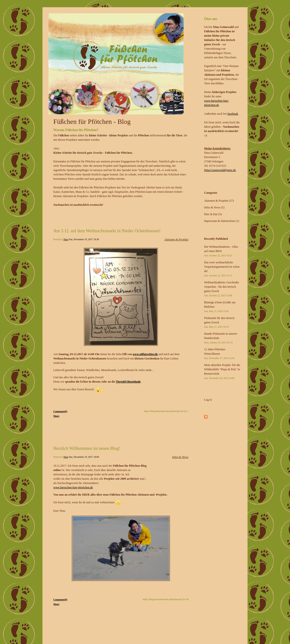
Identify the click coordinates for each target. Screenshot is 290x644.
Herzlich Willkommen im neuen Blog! (87, 448)
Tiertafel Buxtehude (128, 382)
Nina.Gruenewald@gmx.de (220, 170)
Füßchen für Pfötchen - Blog (92, 122)
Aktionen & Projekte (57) (219, 201)
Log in (208, 400)
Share (56, 416)
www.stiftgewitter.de (145, 354)
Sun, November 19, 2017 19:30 (84, 239)
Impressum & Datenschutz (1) (222, 221)
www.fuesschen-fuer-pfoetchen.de (73, 487)
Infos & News (180, 457)
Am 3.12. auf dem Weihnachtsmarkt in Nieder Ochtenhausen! (107, 231)
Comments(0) (60, 411)
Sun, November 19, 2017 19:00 (84, 457)
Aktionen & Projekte (176, 239)
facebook (233, 114)
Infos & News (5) (214, 207)
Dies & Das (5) (213, 214)
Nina (66, 239)
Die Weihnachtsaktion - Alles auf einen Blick (221, 251)
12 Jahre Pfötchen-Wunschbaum (219, 354)
